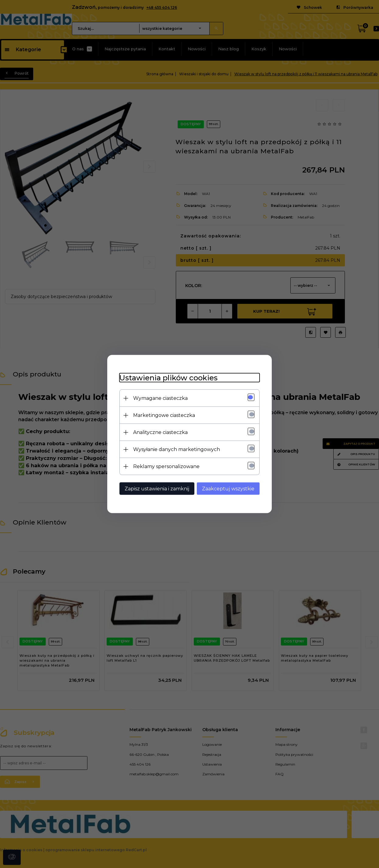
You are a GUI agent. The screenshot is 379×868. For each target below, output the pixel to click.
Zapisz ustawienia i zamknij (157, 489)
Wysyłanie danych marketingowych (177, 449)
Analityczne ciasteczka (160, 432)
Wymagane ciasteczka (160, 398)
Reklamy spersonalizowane (166, 466)
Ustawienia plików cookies (168, 378)
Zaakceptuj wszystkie (228, 489)
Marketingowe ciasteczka (164, 415)
